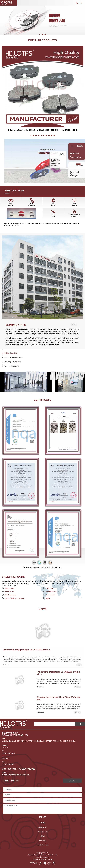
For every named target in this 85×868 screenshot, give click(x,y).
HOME (42, 820)
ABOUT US (42, 824)
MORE (74, 324)
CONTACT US (43, 842)
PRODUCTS (42, 829)
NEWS (42, 833)
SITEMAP (34, 860)
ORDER (42, 838)
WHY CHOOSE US (15, 191)
